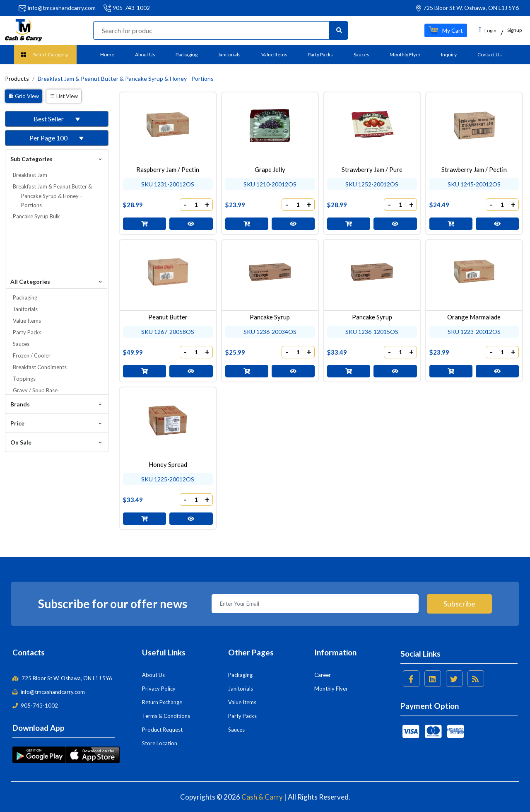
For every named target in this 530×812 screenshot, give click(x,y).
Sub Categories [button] (57, 158)
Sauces (361, 54)
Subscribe (459, 604)
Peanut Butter (168, 317)
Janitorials (229, 54)
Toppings (24, 379)
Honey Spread (168, 464)
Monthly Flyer (405, 54)
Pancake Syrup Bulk (36, 216)
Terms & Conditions (166, 716)
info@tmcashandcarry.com (62, 8)
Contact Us (490, 54)
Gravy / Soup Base (35, 390)
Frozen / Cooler (32, 355)
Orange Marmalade (474, 317)
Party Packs (320, 54)
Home (107, 54)
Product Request (162, 730)
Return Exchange (162, 702)
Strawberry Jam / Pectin (474, 169)
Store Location (160, 743)
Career (323, 675)
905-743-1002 (131, 8)
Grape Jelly (270, 169)
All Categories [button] (57, 281)
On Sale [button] (57, 442)
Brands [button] (57, 404)
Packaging (187, 54)
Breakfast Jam (30, 175)
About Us (145, 54)
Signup (514, 30)
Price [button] (57, 423)
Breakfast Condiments (40, 367)
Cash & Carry (262, 797)
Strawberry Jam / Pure (372, 169)
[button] (446, 30)
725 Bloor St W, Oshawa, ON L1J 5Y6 (62, 678)
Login (488, 30)
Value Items (274, 54)
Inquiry (449, 54)
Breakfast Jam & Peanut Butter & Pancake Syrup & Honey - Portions (52, 196)
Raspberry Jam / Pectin (168, 169)
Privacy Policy (159, 689)
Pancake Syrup (270, 317)
